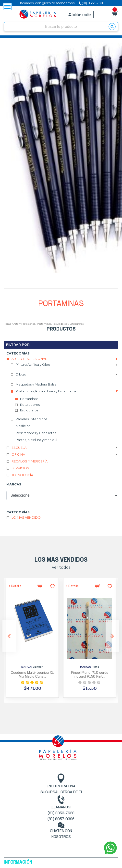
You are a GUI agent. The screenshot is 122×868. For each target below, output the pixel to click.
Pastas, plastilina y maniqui (36, 440)
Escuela (19, 448)
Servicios (20, 468)
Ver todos (61, 567)
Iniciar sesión (82, 15)
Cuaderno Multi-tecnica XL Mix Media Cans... (32, 675)
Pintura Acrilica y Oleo (33, 364)
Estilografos (29, 410)
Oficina (18, 454)
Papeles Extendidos (31, 419)
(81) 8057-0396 (61, 819)
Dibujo (21, 374)
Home (7, 324)
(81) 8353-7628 (61, 813)
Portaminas (29, 399)
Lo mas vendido (26, 517)
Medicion (23, 426)
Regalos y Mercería (30, 461)
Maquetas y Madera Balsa (36, 384)
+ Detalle (15, 586)
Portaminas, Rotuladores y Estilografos (60, 324)
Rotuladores (30, 405)
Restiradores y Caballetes (36, 433)
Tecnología (22, 475)
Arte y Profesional (24, 324)
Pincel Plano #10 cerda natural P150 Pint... (90, 675)
